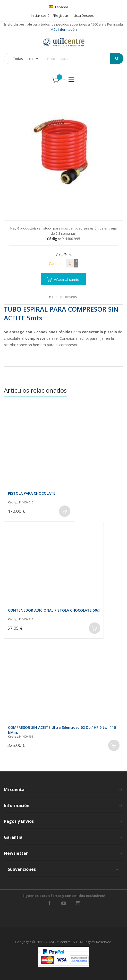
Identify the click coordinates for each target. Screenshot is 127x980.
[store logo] (64, 42)
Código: (14, 502)
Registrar (61, 15)
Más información (64, 29)
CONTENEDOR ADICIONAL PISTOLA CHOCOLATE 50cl (54, 610)
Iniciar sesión (41, 15)
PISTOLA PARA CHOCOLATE (32, 493)
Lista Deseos (84, 15)
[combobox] (80, 59)
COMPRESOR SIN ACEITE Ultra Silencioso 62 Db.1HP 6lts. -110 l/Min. (62, 730)
